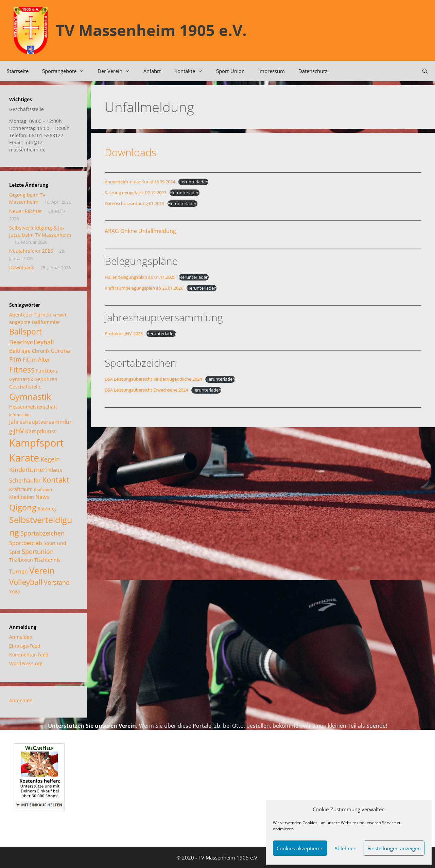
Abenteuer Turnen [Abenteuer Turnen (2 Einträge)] (30, 315)
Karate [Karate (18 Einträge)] (24, 458)
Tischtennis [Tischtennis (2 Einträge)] (47, 560)
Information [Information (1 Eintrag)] (20, 415)
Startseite (18, 71)
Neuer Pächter (26, 211)
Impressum (272, 71)
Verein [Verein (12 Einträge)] (42, 570)
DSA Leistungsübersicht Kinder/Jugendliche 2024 (153, 379)
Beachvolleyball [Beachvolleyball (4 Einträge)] (32, 342)
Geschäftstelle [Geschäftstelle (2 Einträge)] (25, 387)
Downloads (130, 152)
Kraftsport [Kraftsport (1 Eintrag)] (43, 490)
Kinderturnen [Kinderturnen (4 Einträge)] (28, 470)
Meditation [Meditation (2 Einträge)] (22, 497)
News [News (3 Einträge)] (42, 497)
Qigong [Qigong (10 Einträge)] (23, 507)
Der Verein (117, 71)
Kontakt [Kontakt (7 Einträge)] (56, 480)
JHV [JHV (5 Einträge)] (19, 431)
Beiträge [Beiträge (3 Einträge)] (20, 351)
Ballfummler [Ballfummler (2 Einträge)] (46, 322)
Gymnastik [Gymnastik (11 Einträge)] (30, 396)
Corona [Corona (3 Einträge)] (60, 351)
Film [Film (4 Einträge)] (15, 359)
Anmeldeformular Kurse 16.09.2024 (140, 182)
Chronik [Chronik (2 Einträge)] (41, 351)
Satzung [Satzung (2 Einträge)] (47, 509)
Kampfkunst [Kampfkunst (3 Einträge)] (41, 431)
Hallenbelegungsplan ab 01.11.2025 (140, 277)
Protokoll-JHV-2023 (124, 333)
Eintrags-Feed (25, 646)
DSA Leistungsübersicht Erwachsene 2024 (146, 390)
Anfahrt (152, 71)
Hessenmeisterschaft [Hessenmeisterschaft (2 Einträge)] (33, 407)
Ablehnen (345, 848)
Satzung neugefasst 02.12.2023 (135, 193)
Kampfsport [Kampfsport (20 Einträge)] (36, 443)
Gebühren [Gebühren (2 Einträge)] (46, 379)
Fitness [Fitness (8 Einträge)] (22, 370)
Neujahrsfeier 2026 (31, 251)
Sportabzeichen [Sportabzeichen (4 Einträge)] (42, 533)
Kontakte (192, 71)
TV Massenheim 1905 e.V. (151, 30)
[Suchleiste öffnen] (425, 71)
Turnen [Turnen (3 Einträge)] (19, 572)
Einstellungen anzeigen (394, 848)
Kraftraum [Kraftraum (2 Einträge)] (21, 489)
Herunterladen (193, 182)
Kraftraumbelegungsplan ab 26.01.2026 (144, 288)
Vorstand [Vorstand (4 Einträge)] (57, 582)
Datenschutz (313, 71)
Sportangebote (66, 71)
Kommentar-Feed (29, 655)
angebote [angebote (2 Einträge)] (20, 322)
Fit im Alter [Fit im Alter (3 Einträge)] (37, 360)
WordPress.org (26, 663)
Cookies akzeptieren (300, 848)
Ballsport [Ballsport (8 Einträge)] (25, 332)
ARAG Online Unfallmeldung (140, 231)
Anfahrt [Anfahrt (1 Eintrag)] (59, 315)
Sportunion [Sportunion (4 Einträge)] (38, 551)
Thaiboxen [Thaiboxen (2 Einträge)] (21, 560)
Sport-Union (230, 71)
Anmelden (21, 637)
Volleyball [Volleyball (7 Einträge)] (26, 582)
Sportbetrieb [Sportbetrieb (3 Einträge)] (26, 543)
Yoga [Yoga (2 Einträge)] (15, 591)
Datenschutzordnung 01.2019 (134, 203)
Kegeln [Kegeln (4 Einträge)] (50, 459)
